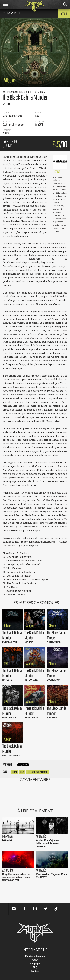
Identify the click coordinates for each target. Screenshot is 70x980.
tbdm (22, 772)
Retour (64, 14)
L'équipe (35, 964)
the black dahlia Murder (38, 772)
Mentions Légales (35, 956)
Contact (35, 971)
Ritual (14, 772)
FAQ (35, 967)
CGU (35, 960)
